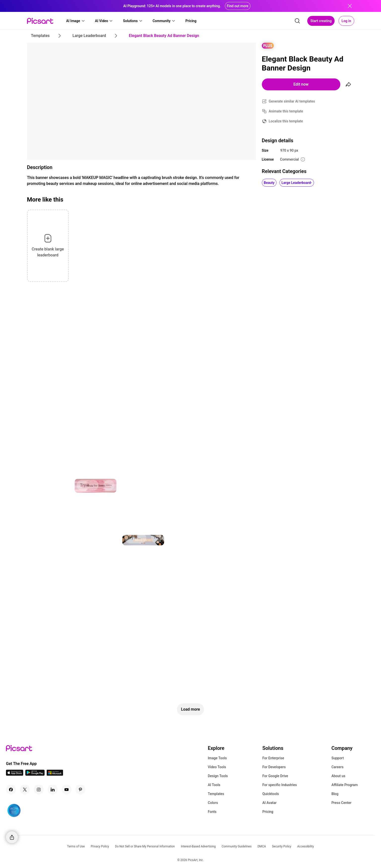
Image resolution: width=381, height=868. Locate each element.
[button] (76, 21)
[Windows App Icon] (55, 774)
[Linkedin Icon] (53, 790)
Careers (337, 767)
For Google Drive (275, 776)
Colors (213, 803)
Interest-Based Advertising (198, 846)
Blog (335, 794)
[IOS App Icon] (15, 774)
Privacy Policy (100, 846)
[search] (297, 21)
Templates (216, 794)
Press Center (341, 803)
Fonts (212, 812)
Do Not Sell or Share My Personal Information (145, 846)
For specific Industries (280, 785)
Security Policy (281, 846)
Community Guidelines (237, 846)
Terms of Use (76, 846)
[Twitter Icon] (25, 790)
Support (338, 758)
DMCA (262, 846)
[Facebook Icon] (11, 790)
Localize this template (286, 121)
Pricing (268, 812)
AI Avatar (269, 803)
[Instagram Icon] (39, 790)
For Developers (274, 767)
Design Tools (218, 776)
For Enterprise (273, 758)
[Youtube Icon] (67, 790)
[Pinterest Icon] (80, 790)
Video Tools (217, 767)
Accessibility (306, 846)
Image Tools (217, 758)
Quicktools (271, 794)
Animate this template (286, 111)
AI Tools (214, 785)
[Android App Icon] (35, 774)
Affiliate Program (345, 785)
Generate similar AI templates (292, 101)
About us (338, 776)
